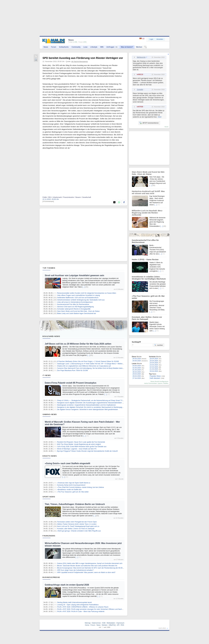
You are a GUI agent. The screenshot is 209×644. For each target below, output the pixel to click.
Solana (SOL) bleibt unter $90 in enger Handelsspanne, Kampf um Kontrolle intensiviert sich (90, 563)
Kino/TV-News (50, 456)
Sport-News (49, 497)
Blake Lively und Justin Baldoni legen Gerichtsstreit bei (77, 313)
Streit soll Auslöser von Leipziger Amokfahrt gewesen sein (74, 275)
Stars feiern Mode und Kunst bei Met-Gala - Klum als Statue (78, 311)
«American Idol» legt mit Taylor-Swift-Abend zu (74, 483)
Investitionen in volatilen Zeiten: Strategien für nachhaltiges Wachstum (149, 278)
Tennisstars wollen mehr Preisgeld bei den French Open (77, 522)
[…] (84, 287)
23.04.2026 (154, 365)
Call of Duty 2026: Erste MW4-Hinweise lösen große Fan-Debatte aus (82, 447)
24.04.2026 (154, 363)
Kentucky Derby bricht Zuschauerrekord (71, 485)
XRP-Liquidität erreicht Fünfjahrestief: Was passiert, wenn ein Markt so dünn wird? (86, 572)
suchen (158, 345)
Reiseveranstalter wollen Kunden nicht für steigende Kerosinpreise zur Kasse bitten (87, 293)
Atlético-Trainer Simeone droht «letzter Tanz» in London (77, 524)
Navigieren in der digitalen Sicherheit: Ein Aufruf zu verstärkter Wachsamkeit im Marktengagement (92, 407)
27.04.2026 (137, 378)
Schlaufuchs (64, 47)
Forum (54, 47)
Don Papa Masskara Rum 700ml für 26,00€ (72, 370)
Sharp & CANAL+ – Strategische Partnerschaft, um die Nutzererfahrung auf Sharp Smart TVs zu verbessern (95, 400)
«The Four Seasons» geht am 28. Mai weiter (73, 492)
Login (151, 39)
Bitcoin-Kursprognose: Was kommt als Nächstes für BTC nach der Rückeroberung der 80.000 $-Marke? (94, 568)
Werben (139, 47)
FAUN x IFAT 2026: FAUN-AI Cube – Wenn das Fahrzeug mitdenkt (81, 611)
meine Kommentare (150, 383)
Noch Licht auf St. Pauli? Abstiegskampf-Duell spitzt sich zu (78, 526)
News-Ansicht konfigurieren (159, 381)
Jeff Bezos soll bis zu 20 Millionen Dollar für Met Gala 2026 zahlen (78, 344)
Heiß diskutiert (155, 378)
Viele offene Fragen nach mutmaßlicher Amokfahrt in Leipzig (78, 295)
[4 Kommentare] (48, 201)
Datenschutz (96, 623)
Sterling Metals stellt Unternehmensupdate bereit (74, 602)
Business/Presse (51, 577)
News (46, 47)
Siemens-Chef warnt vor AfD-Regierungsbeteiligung (75, 307)
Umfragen (112, 47)
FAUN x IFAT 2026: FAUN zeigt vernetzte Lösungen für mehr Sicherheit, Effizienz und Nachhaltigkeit (93, 609)
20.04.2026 (154, 371)
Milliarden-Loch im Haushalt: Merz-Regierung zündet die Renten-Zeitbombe (147, 213)
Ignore (160, 383)
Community (76, 47)
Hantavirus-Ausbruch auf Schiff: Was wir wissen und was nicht (148, 192)
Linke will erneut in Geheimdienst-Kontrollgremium (75, 302)
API (118, 625)
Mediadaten (111, 623)
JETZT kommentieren (149, 123)
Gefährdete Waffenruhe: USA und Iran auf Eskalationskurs (78, 298)
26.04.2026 (154, 359)
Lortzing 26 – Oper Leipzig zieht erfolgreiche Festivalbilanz (78, 605)
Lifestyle (94, 47)
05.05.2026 (137, 359)
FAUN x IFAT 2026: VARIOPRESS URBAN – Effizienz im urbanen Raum (83, 607)
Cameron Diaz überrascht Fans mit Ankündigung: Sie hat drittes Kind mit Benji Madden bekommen (92, 368)
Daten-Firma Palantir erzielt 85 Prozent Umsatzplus (71, 383)
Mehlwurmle (141, 57)
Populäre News (155, 376)
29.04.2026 (137, 374)
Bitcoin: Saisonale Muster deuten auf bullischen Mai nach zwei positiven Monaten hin (87, 566)
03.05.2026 (137, 366)
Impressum (120, 623)
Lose (85, 47)
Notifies (166, 383)
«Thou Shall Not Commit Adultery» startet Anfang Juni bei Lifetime (81, 487)
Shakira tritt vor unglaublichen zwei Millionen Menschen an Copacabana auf (84, 366)
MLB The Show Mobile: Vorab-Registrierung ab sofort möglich (79, 444)
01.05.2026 (137, 370)
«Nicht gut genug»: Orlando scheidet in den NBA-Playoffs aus (79, 531)
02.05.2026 (137, 368)
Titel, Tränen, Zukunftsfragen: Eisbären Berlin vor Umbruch (75, 504)
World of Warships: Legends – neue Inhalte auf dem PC (77, 449)
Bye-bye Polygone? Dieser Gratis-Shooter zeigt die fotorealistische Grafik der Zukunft (87, 451)
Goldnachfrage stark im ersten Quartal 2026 (67, 585)
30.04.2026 (137, 372)
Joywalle (140, 90)
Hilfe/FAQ (112, 625)
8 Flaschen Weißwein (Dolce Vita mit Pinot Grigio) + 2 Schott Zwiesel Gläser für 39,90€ (88, 361)
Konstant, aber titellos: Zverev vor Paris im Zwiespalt (76, 529)
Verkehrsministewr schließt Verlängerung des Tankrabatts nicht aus (81, 300)
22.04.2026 (154, 367)
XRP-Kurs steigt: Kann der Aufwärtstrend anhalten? (75, 570)
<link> (160, 117)
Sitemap (88, 623)
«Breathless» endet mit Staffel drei (69, 490)
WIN (102, 47)
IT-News (47, 375)
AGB (104, 623)
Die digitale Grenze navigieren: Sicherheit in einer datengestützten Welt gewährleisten (88, 410)
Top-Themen (49, 268)
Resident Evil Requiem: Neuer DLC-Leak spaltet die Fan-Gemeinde (81, 442)
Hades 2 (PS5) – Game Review (145, 260)
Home (87, 625)
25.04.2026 (154, 361)
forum (166, 127)
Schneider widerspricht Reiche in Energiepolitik (74, 309)
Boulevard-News (51, 336)
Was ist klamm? (127, 47)
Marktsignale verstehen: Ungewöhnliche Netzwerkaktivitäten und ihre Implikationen (86, 405)
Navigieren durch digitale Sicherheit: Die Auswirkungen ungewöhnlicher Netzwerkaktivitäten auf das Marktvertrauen (98, 403)
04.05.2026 (137, 361)
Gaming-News (50, 414)
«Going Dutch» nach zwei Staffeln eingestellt (68, 463)
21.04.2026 (154, 369)
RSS (122, 625)
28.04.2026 (137, 376)
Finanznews (49, 536)
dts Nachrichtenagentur (80, 62)
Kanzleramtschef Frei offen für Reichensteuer (73, 304)
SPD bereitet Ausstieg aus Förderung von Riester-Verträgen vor (83, 58)
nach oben (162, 628)
